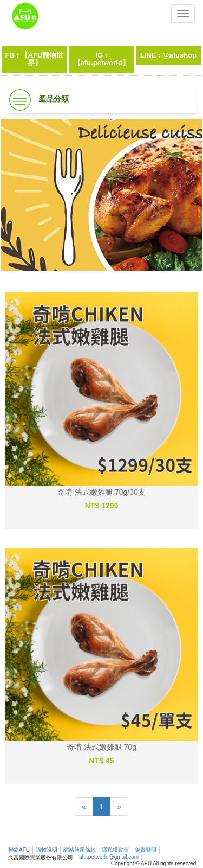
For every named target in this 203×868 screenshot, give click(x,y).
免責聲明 (146, 850)
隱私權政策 (115, 850)
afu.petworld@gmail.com (109, 857)
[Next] (119, 807)
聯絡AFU (19, 850)
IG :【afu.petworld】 (101, 59)
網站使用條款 (80, 850)
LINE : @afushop (168, 55)
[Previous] (84, 807)
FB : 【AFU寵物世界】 (35, 59)
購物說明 (47, 850)
